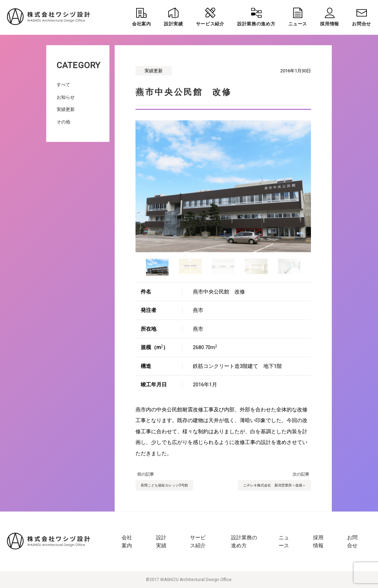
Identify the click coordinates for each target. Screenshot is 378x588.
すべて (63, 85)
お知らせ (66, 97)
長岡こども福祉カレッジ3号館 (164, 485)
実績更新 (66, 109)
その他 (63, 122)
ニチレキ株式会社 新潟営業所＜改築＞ (274, 485)
